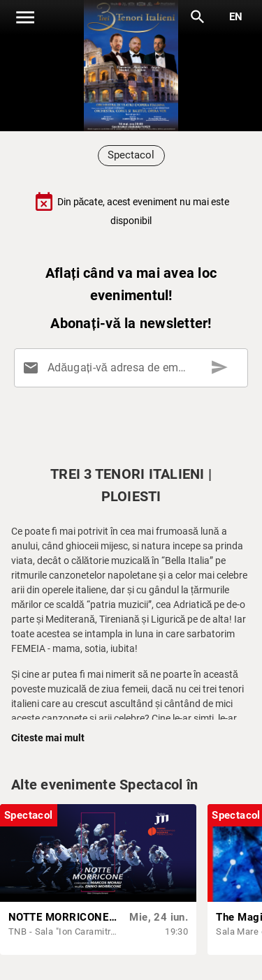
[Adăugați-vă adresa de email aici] (134, 368)
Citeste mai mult (48, 738)
